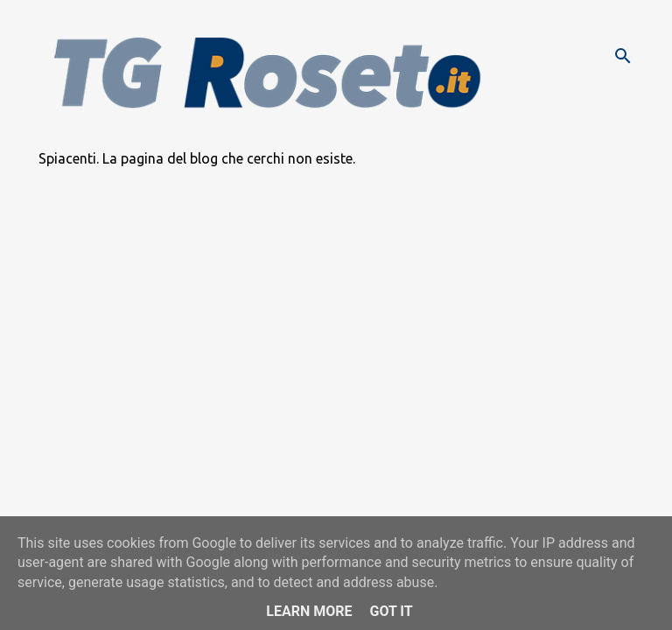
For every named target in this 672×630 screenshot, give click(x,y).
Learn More (309, 611)
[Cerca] (623, 56)
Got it (391, 611)
